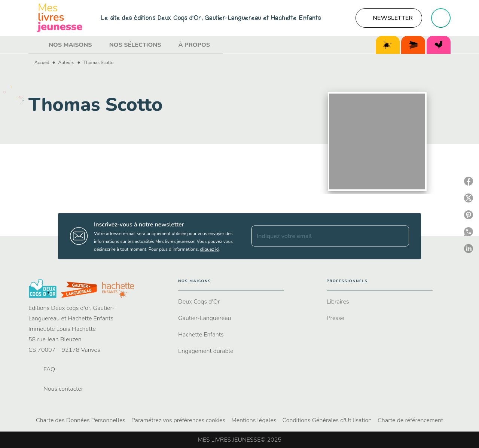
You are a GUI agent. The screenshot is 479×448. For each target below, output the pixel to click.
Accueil (42, 63)
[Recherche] (441, 18)
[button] (389, 18)
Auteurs (66, 63)
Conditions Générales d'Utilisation (327, 420)
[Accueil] (60, 18)
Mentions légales (254, 420)
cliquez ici (210, 249)
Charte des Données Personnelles (81, 420)
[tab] (36, 45)
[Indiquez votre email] (321, 236)
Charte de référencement (410, 420)
